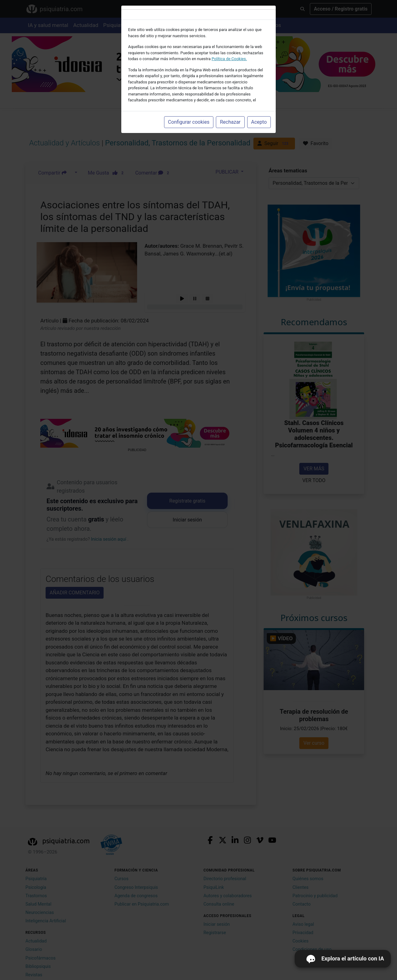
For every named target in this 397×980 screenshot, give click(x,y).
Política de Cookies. (229, 59)
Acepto (259, 122)
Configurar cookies (189, 122)
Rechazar (230, 122)
